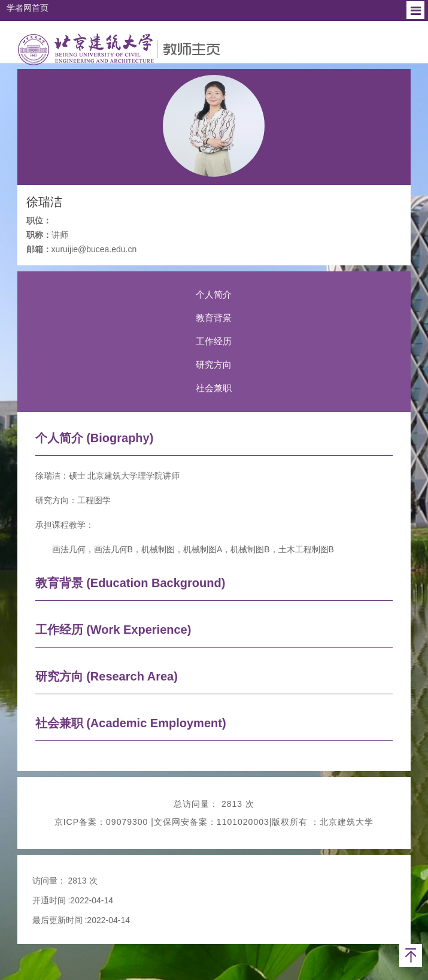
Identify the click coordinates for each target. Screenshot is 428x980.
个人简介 (214, 294)
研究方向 (214, 365)
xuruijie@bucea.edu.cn (94, 249)
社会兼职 (214, 388)
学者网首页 (28, 8)
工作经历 (214, 341)
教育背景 (214, 318)
